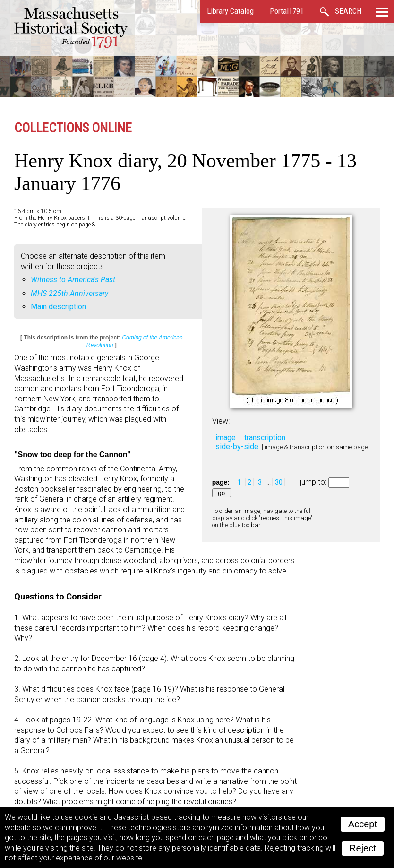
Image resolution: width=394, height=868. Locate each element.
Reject (363, 848)
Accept (363, 824)
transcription (265, 438)
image (226, 438)
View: (221, 421)
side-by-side (237, 447)
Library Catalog (230, 11)
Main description (58, 307)
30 (279, 482)
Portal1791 (287, 11)
